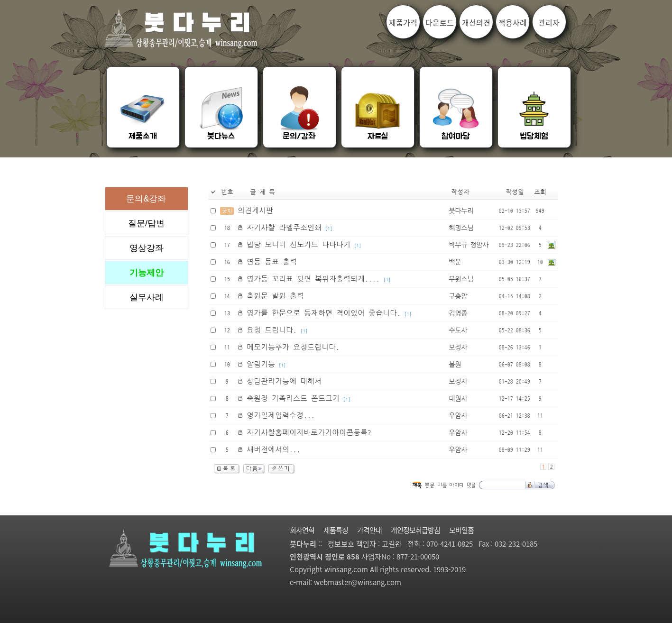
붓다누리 (461, 211)
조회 (540, 192)
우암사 (458, 416)
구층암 (458, 296)
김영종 (458, 313)
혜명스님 (461, 228)
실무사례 (147, 297)
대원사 (458, 399)
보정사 (458, 348)
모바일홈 (461, 530)
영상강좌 (147, 248)
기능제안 (147, 273)
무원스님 (461, 279)
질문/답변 (146, 223)
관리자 (549, 22)
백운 (455, 262)
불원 (455, 365)
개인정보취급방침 (415, 530)
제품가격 (403, 22)
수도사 (458, 330)
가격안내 (369, 530)
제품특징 (336, 530)
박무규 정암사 (469, 245)
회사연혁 (302, 530)
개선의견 (476, 22)
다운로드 (440, 22)
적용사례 (513, 22)
